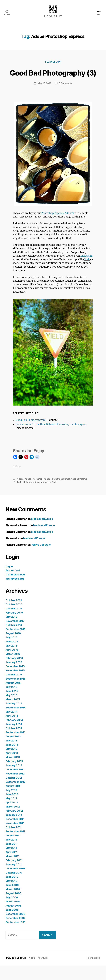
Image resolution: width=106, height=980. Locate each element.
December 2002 (15, 928)
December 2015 (15, 681)
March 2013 (13, 771)
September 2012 (15, 796)
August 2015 (13, 697)
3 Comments (66, 98)
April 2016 (12, 664)
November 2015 (15, 685)
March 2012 (13, 821)
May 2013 (11, 763)
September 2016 (16, 643)
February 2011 (14, 875)
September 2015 (16, 693)
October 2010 (14, 887)
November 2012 (15, 788)
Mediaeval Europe (42, 533)
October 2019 (14, 623)
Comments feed (15, 589)
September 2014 (16, 722)
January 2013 (14, 780)
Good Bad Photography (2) (31, 434)
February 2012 (14, 825)
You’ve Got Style (41, 559)
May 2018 (11, 631)
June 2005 (12, 924)
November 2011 (15, 837)
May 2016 (11, 660)
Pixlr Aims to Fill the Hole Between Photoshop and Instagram (51, 439)
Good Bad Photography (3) (53, 82)
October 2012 (14, 792)
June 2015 (12, 705)
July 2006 (12, 912)
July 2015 (11, 701)
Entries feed (13, 585)
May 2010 (11, 895)
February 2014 (14, 734)
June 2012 (12, 809)
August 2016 (13, 648)
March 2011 (12, 870)
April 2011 (11, 866)
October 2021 (14, 615)
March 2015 (13, 714)
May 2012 (11, 813)
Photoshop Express (52, 228)
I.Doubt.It (20, 972)
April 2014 (12, 730)
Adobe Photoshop (34, 493)
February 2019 (14, 627)
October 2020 (14, 619)
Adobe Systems (81, 493)
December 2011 (15, 833)
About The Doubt (39, 972)
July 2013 (11, 755)
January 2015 (14, 718)
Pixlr (87, 274)
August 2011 (13, 850)
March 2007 (13, 903)
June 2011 (12, 858)
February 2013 (14, 776)
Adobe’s (69, 228)
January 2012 (14, 829)
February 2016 (14, 672)
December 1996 (15, 932)
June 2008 (12, 899)
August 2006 (13, 908)
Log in (9, 581)
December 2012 (15, 784)
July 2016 (11, 652)
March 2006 (13, 916)
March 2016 (13, 668)
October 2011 (14, 842)
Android (21, 497)
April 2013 (12, 767)
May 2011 (11, 862)
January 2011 (14, 879)
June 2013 (12, 759)
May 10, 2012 (44, 98)
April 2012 (12, 817)
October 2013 (14, 742)
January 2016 (14, 676)
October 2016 (14, 639)
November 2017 (15, 635)
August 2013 (13, 751)
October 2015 (14, 689)
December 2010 (15, 883)
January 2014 (14, 738)
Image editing (33, 497)
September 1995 (16, 936)
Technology (53, 66)
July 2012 (11, 804)
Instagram (86, 270)
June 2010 (12, 891)
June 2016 (12, 656)
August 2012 (13, 800)
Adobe (20, 493)
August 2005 (13, 920)
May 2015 (11, 709)
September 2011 (15, 846)
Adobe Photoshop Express (58, 493)
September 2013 (16, 747)
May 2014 (11, 726)
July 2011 (11, 854)
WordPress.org (15, 593)
